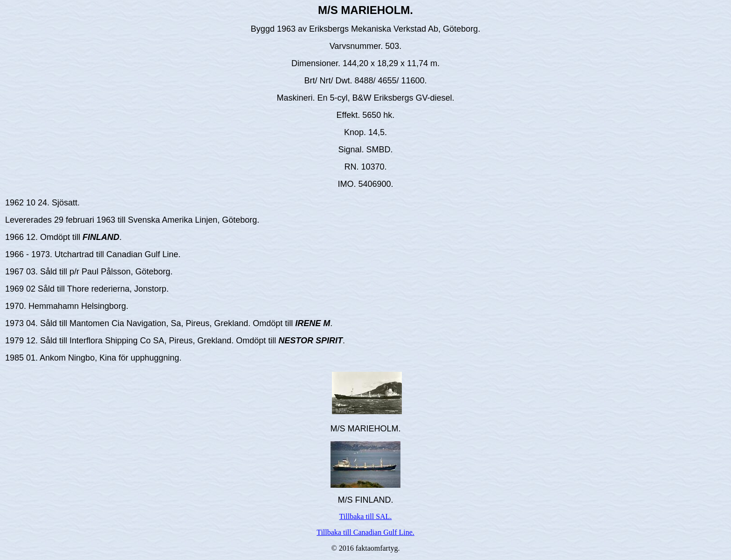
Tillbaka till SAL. (366, 516)
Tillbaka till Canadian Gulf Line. (365, 532)
